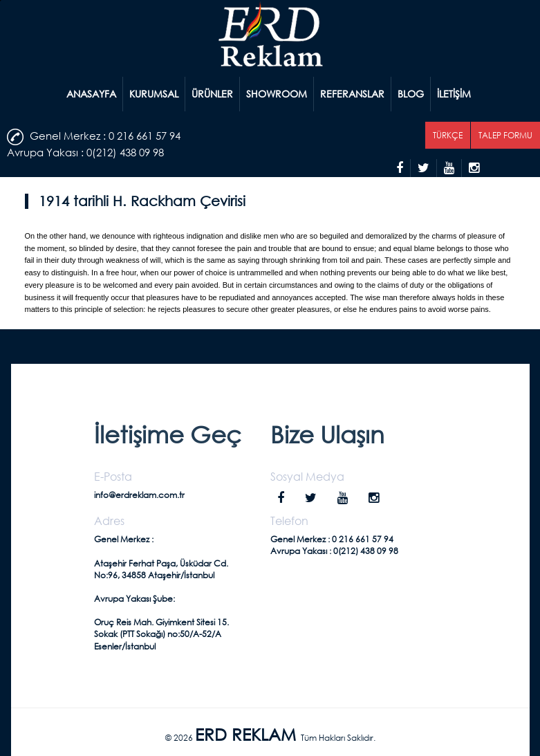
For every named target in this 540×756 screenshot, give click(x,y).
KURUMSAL (154, 94)
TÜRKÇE (448, 135)
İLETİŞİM (454, 94)
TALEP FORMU (505, 135)
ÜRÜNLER (212, 94)
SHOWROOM (277, 94)
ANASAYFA (91, 94)
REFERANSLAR (352, 94)
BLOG (411, 94)
